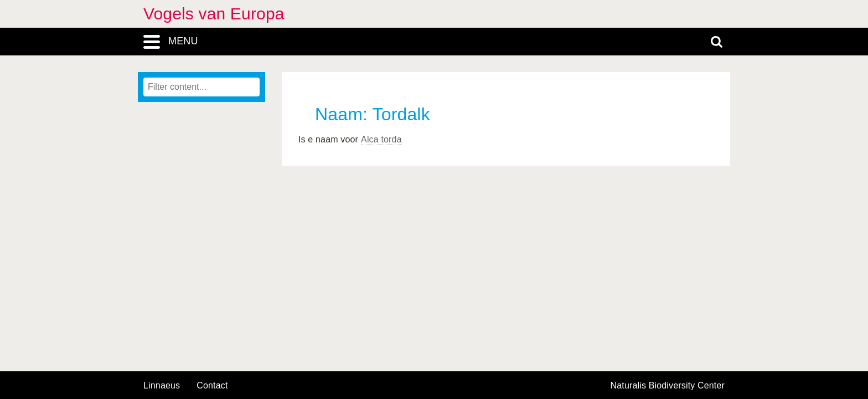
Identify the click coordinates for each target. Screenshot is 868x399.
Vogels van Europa (214, 14)
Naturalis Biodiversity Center (668, 386)
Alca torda (381, 139)
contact (212, 385)
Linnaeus (162, 386)
